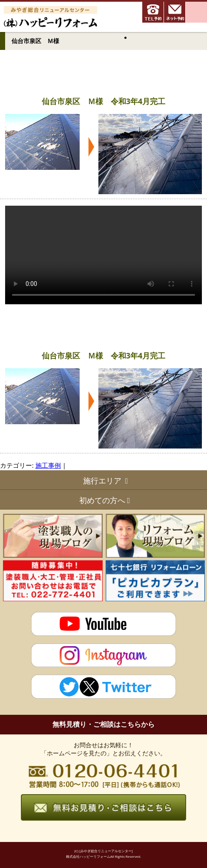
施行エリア (102, 481)
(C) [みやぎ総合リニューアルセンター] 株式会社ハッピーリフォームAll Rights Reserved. (104, 853)
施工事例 (48, 465)
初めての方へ (102, 500)
